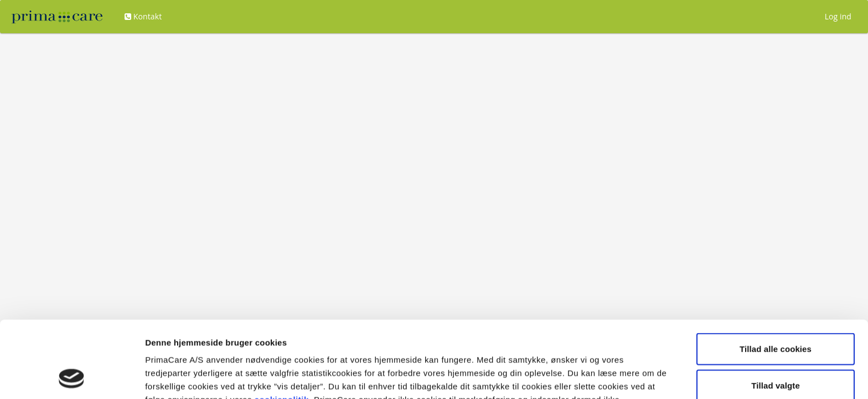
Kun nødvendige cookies (776, 349)
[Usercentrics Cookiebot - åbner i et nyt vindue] (72, 377)
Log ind (838, 16)
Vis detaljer (575, 377)
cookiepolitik (282, 328)
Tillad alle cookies (776, 277)
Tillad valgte (776, 313)
